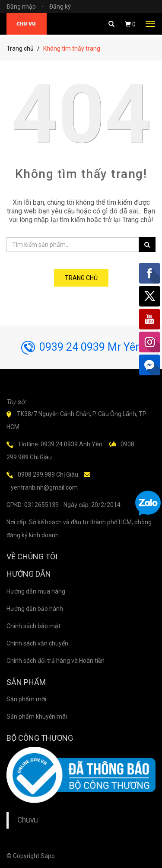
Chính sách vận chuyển (37, 643)
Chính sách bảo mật (33, 626)
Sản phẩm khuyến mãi (37, 716)
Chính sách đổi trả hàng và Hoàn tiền (56, 661)
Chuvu (28, 820)
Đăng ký (60, 6)
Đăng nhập (27, 6)
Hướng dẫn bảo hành (35, 609)
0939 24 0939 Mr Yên (81, 347)
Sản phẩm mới (26, 699)
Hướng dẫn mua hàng (36, 591)
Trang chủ (20, 48)
